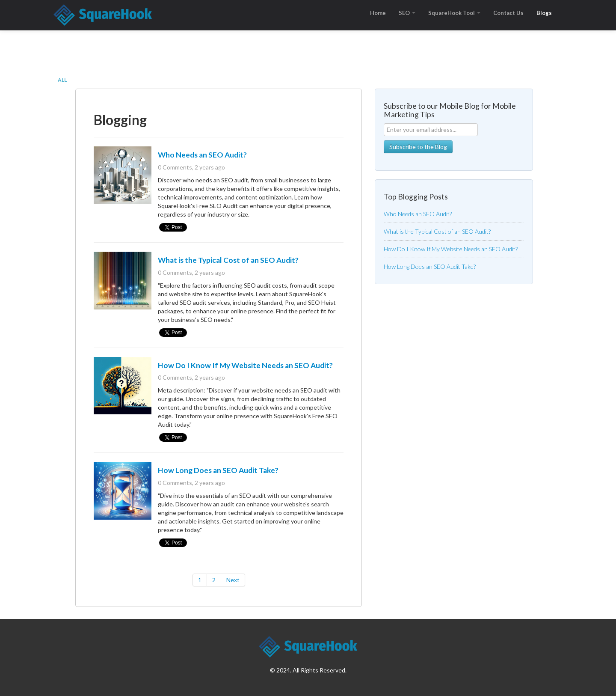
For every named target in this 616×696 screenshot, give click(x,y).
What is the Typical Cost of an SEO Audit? (228, 260)
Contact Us (508, 13)
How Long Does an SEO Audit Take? (218, 470)
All (62, 80)
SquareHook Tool (454, 13)
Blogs (544, 13)
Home (378, 13)
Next (233, 580)
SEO (407, 13)
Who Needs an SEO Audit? (202, 155)
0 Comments (175, 167)
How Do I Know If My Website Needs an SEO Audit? (245, 365)
